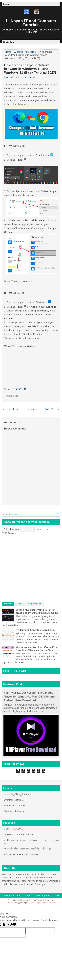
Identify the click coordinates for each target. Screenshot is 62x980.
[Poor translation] (12, 925)
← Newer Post (10, 409)
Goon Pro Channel (13, 829)
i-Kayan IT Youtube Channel (18, 834)
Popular (8, 604)
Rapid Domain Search (45, 903)
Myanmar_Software (14, 800)
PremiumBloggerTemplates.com (21, 903)
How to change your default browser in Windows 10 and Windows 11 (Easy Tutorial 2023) (30, 69)
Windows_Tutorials (24, 52)
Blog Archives (35, 604)
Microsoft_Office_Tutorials (17, 794)
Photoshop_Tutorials (15, 805)
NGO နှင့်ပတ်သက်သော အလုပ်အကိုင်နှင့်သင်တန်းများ (28, 849)
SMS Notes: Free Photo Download (21, 854)
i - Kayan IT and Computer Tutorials (31, 23)
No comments (30, 77)
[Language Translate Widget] (18, 529)
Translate (10, 533)
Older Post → (52, 409)
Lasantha (49, 900)
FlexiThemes (22, 900)
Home (8, 52)
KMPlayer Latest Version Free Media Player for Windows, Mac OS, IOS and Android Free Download (29, 697)
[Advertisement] (31, 568)
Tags (20, 604)
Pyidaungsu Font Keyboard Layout (36, 630)
